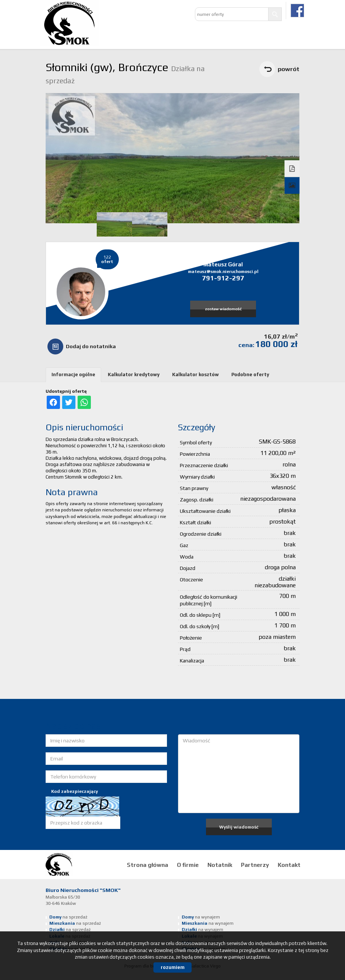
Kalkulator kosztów (195, 374)
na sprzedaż (68, 917)
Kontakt (289, 865)
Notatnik (220, 865)
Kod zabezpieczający (74, 791)
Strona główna (147, 865)
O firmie (188, 865)
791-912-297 (223, 278)
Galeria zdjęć (292, 186)
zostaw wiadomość (223, 309)
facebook (297, 10)
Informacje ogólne (73, 374)
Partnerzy (255, 865)
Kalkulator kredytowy (134, 374)
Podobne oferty (250, 374)
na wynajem (201, 917)
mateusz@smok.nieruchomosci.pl (223, 272)
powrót (289, 69)
